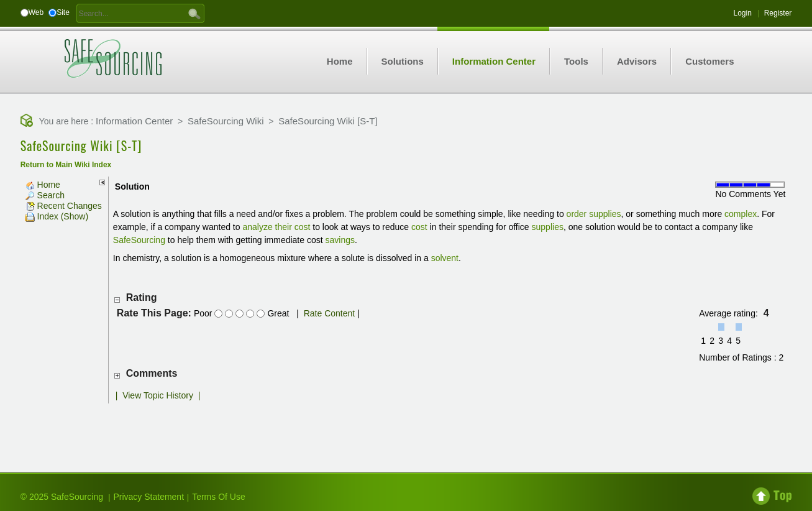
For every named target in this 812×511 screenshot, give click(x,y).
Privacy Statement (148, 497)
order (577, 214)
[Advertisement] (406, 428)
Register (778, 13)
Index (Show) (57, 216)
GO (194, 13)
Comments (152, 373)
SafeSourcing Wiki (226, 121)
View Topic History (158, 395)
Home (43, 185)
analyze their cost (276, 227)
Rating (142, 297)
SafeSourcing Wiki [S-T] (328, 121)
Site (63, 12)
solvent (445, 258)
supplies (605, 214)
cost (419, 227)
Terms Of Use (219, 497)
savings (340, 240)
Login (742, 13)
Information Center (134, 121)
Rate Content (330, 313)
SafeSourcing (139, 240)
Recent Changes (63, 206)
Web (36, 12)
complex (741, 214)
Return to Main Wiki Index (66, 165)
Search (45, 195)
